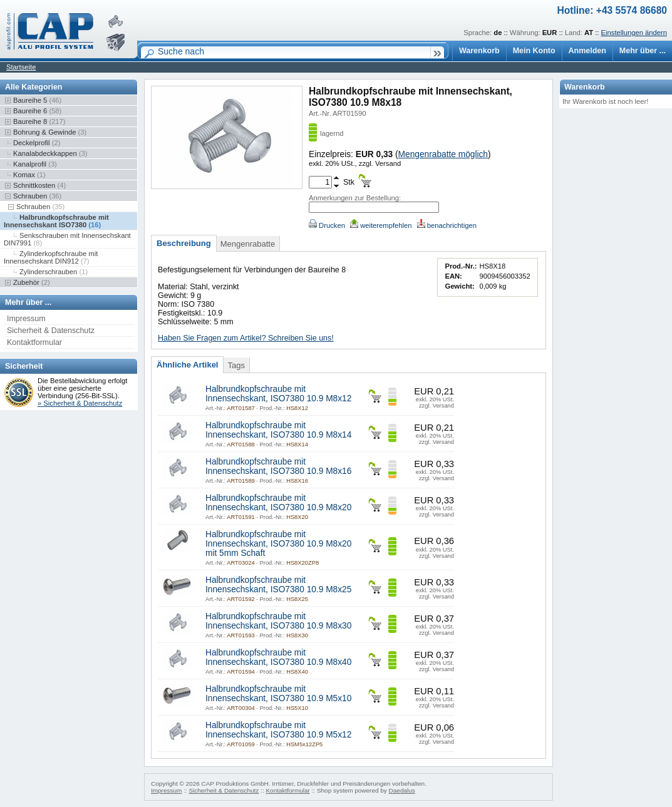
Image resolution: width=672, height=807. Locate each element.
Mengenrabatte (248, 244)
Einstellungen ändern (634, 33)
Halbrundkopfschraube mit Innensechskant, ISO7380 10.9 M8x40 (278, 657)
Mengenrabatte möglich (443, 154)
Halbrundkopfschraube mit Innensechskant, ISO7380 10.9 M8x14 (278, 430)
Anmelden (587, 51)
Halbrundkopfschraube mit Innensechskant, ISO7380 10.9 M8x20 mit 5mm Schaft (278, 544)
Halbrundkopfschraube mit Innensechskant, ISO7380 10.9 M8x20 (278, 503)
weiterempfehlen (381, 225)
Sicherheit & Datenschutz (51, 331)
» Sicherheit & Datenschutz (80, 403)
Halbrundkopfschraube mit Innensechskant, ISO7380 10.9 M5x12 (278, 730)
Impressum (26, 319)
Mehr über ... (643, 51)
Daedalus (402, 790)
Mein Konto (534, 51)
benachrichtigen (447, 225)
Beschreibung (184, 243)
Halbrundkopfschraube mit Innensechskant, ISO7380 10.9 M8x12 (278, 394)
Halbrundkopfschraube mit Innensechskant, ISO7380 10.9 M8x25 (278, 585)
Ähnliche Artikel (187, 365)
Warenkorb (479, 51)
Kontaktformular (34, 342)
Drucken (327, 225)
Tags (236, 365)
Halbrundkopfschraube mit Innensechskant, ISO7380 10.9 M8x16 (278, 466)
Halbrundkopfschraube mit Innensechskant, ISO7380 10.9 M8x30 (278, 621)
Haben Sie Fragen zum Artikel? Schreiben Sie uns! (246, 338)
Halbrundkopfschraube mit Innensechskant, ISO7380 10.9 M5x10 (278, 694)
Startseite (21, 67)
